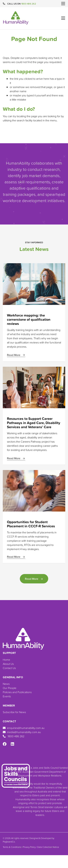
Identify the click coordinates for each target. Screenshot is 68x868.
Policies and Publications (17, 692)
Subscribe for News (14, 712)
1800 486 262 (29, 4)
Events (7, 696)
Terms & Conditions (12, 847)
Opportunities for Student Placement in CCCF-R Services (31, 524)
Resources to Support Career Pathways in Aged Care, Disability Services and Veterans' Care (34, 423)
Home (6, 660)
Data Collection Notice (48, 847)
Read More (16, 355)
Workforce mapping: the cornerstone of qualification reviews (29, 319)
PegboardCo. (9, 842)
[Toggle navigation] (63, 4)
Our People (10, 688)
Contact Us (9, 668)
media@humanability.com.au (22, 732)
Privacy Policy (29, 847)
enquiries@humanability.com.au (24, 728)
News (6, 684)
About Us (8, 664)
